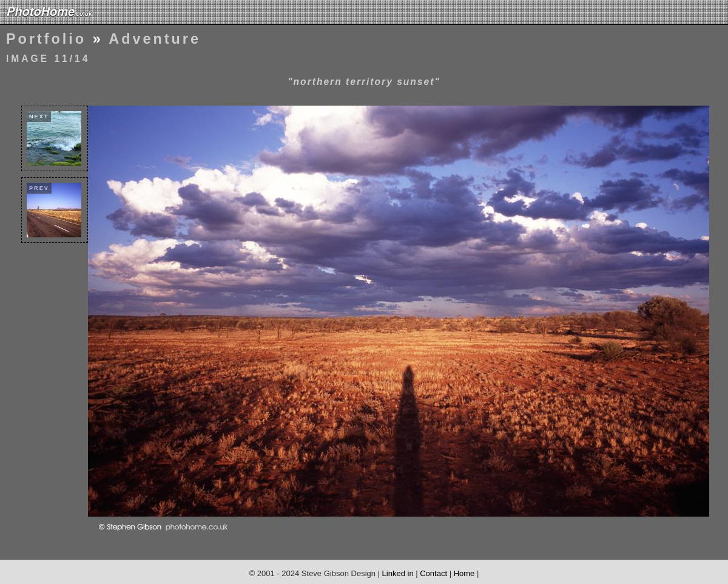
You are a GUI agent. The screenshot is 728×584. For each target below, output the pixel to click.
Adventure (155, 39)
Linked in (398, 573)
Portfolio (46, 39)
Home (464, 573)
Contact (433, 573)
